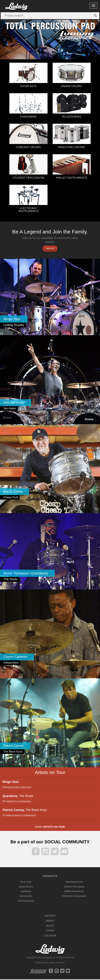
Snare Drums (26, 887)
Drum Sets (26, 883)
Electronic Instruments (74, 897)
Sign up (50, 249)
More (50, 827)
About (50, 921)
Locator (50, 936)
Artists (50, 917)
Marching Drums (74, 883)
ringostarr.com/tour (17, 788)
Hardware (26, 892)
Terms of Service (57, 963)
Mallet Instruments (74, 892)
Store (50, 931)
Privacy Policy (42, 963)
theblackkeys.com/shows (19, 816)
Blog (50, 926)
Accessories (26, 897)
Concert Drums (26, 901)
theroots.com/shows (17, 802)
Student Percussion (74, 887)
